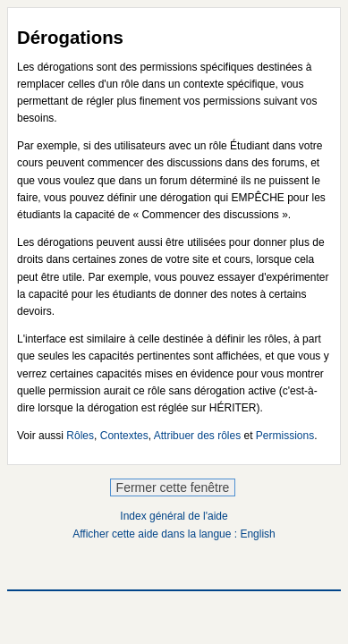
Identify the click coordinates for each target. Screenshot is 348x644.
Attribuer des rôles (197, 436)
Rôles (80, 436)
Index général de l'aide (174, 516)
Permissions (285, 436)
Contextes (124, 436)
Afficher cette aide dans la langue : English (174, 534)
